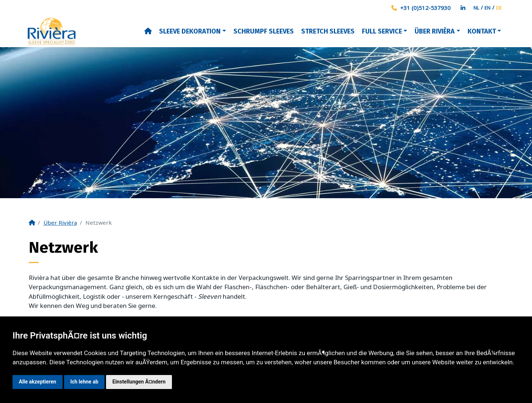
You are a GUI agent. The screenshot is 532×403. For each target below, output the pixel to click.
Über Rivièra (435, 31)
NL (476, 8)
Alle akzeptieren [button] (38, 382)
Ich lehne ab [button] (84, 382)
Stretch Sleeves (328, 31)
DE (499, 8)
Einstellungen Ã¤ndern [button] (139, 382)
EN (487, 8)
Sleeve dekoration (190, 31)
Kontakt (482, 31)
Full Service (382, 31)
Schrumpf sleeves (264, 31)
